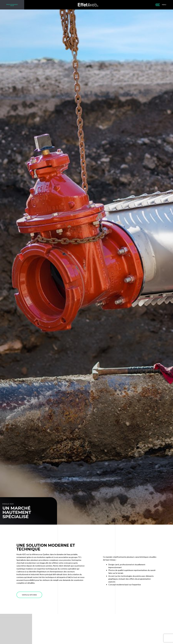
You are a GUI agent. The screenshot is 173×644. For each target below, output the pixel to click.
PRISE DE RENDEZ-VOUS (12, 5)
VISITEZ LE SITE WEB (29, 595)
